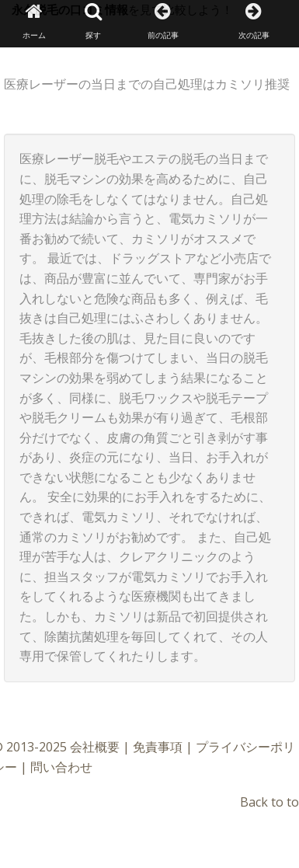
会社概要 (95, 747)
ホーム (34, 21)
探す (93, 21)
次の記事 (254, 21)
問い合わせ (61, 767)
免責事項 (158, 747)
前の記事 (163, 21)
